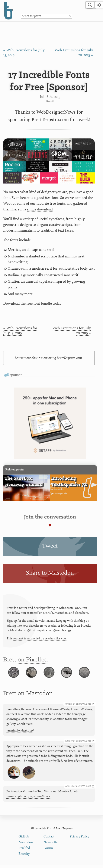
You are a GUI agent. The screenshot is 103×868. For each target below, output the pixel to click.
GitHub (48, 613)
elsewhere (82, 613)
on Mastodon (35, 697)
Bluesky (86, 626)
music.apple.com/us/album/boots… (29, 800)
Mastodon (61, 613)
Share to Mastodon (50, 573)
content (18, 638)
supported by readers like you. (47, 638)
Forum (48, 851)
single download (40, 209)
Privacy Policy (80, 839)
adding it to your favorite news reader (31, 626)
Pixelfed (24, 851)
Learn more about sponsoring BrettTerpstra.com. (49, 358)
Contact (49, 839)
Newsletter (51, 845)
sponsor (16, 375)
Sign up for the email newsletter (28, 621)
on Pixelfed (33, 660)
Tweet (50, 101)
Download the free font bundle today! (33, 303)
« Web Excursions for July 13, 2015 (20, 330)
